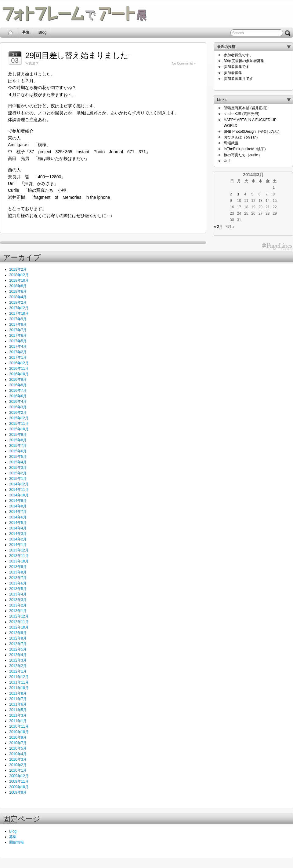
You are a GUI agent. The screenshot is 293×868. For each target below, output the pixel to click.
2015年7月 (18, 446)
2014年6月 (18, 517)
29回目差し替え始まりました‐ (78, 55)
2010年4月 (18, 754)
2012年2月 (18, 666)
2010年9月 (18, 737)
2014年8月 (18, 506)
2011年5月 (18, 710)
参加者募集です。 (238, 55)
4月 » (230, 227)
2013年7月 (18, 578)
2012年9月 (18, 633)
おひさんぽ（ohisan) (241, 137)
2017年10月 (19, 313)
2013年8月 (18, 572)
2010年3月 (18, 759)
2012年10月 (19, 627)
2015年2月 (18, 473)
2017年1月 (18, 358)
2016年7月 (18, 391)
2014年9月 (18, 501)
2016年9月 (18, 380)
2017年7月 (18, 330)
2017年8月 (18, 325)
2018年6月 (18, 291)
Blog (43, 32)
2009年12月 (19, 776)
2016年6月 (18, 396)
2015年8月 (18, 440)
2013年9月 (18, 567)
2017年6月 (18, 336)
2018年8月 (18, 286)
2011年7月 (18, 699)
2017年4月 (18, 347)
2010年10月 (19, 732)
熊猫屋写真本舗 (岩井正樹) (246, 108)
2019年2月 (18, 269)
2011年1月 (18, 721)
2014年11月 (19, 490)
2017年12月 (19, 308)
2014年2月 (18, 539)
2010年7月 (18, 743)
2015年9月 (18, 435)
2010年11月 (19, 726)
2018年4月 (18, 297)
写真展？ (32, 63)
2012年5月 (18, 649)
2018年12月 (19, 275)
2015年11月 (19, 424)
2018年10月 (19, 280)
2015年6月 (18, 451)
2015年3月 (18, 468)
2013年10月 (19, 561)
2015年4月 (18, 462)
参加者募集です (237, 67)
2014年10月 (19, 495)
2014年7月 (18, 512)
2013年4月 (18, 594)
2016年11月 (19, 369)
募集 (26, 32)
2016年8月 (18, 385)
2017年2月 (18, 352)
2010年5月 (18, 748)
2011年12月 (19, 677)
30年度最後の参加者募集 (244, 61)
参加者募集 (233, 73)
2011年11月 (19, 682)
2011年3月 (18, 715)
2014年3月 (18, 534)
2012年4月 (18, 655)
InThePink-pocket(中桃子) (245, 149)
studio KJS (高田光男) (242, 114)
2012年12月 (19, 616)
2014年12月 (19, 484)
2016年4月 (18, 402)
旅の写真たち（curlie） (243, 155)
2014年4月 (18, 528)
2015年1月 (18, 479)
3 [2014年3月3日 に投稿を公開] (238, 194)
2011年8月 (18, 693)
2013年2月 (18, 605)
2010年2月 (18, 765)
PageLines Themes (277, 247)
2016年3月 (18, 407)
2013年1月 (18, 611)
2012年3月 (18, 660)
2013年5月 (18, 589)
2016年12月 (19, 363)
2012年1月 (18, 671)
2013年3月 (18, 600)
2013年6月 (18, 583)
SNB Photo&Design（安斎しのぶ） (253, 132)
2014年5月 (18, 523)
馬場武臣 (231, 143)
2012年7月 (18, 644)
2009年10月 (19, 787)
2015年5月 (18, 457)
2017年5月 (18, 341)
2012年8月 (18, 638)
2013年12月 (19, 550)
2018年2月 (18, 302)
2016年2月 (18, 413)
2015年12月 (19, 418)
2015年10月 (19, 429)
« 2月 (218, 227)
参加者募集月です (238, 79)
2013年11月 (19, 556)
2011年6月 (18, 704)
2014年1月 (18, 545)
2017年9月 (18, 319)
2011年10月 (19, 688)
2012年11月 (19, 622)
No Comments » (184, 63)
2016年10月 (19, 374)
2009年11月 (19, 781)
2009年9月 (18, 792)
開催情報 (16, 842)
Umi (227, 161)
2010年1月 (18, 770)
